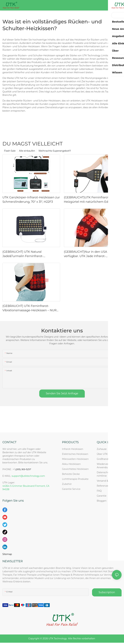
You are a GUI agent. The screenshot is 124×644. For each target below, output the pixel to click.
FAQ (99, 491)
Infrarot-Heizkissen (73, 449)
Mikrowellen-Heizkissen (75, 459)
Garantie (102, 496)
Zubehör (67, 484)
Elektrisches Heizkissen (75, 454)
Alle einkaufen (27, 151)
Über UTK (102, 454)
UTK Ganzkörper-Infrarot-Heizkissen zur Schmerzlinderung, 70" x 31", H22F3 (31, 200)
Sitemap (7, 554)
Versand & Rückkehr (108, 481)
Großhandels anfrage (109, 459)
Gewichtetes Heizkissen (75, 469)
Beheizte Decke (71, 474)
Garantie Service (72, 489)
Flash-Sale (10, 151)
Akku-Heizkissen (71, 464)
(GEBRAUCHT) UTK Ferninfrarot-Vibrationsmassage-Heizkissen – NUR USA (29, 308)
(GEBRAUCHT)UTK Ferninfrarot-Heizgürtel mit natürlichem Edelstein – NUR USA (92, 200)
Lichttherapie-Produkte (75, 479)
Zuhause (102, 449)
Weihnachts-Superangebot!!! (55, 151)
